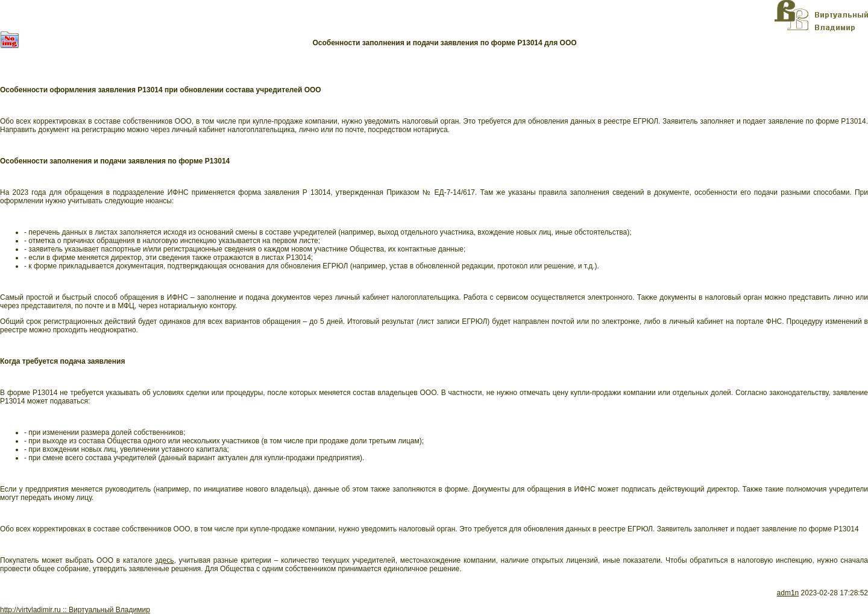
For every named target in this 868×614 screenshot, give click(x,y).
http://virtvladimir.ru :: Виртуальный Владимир (75, 610)
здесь (164, 560)
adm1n (788, 593)
